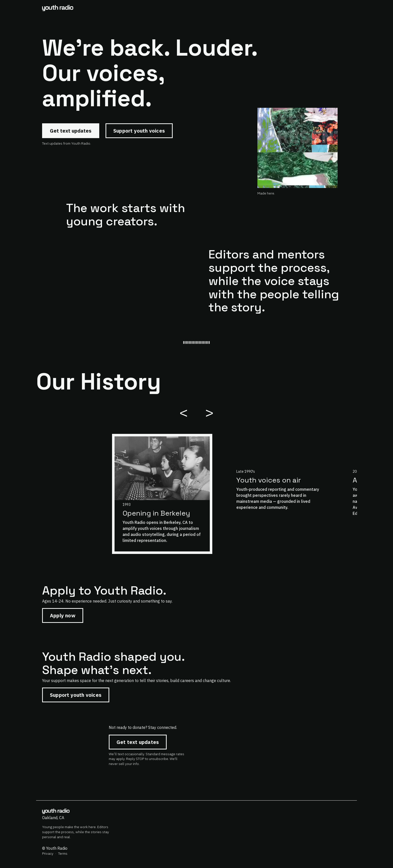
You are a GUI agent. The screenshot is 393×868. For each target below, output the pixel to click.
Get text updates (71, 131)
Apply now (63, 615)
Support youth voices (139, 131)
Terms (63, 853)
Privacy (48, 853)
